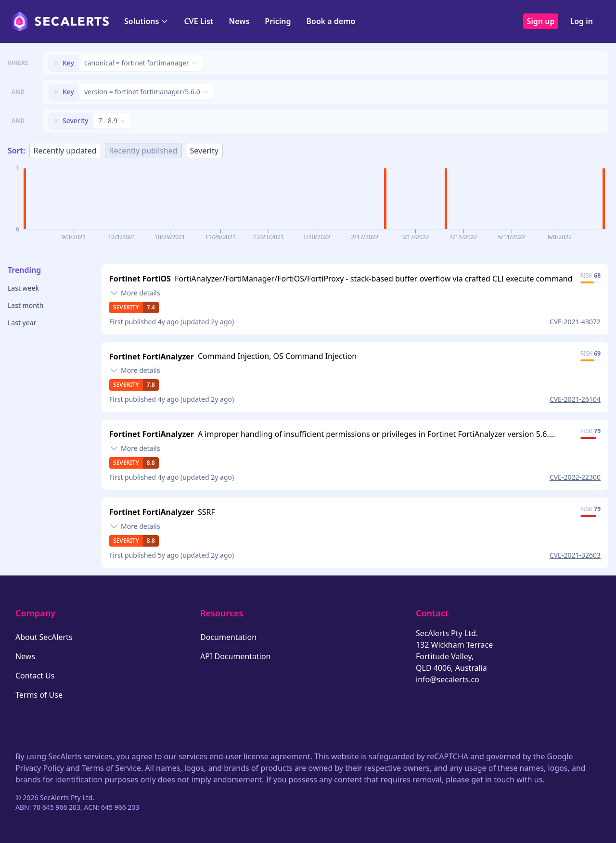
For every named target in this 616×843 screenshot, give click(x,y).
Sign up (541, 21)
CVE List (199, 21)
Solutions (146, 21)
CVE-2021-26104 (575, 399)
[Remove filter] (56, 63)
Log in (581, 21)
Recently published (143, 151)
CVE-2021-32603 (575, 555)
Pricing (278, 21)
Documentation (228, 637)
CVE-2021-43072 (575, 322)
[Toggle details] (135, 293)
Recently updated (65, 151)
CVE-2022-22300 (575, 477)
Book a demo (331, 21)
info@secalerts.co (448, 679)
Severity (204, 151)
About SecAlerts (44, 637)
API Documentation (236, 656)
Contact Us (35, 676)
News (239, 21)
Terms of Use (39, 695)
